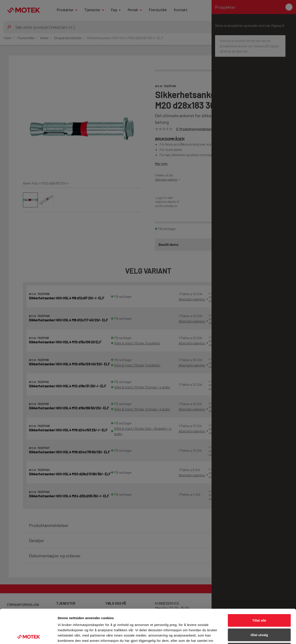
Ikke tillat (259, 615)
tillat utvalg (259, 601)
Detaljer (234, 635)
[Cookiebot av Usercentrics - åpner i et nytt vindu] (28, 635)
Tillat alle (259, 586)
